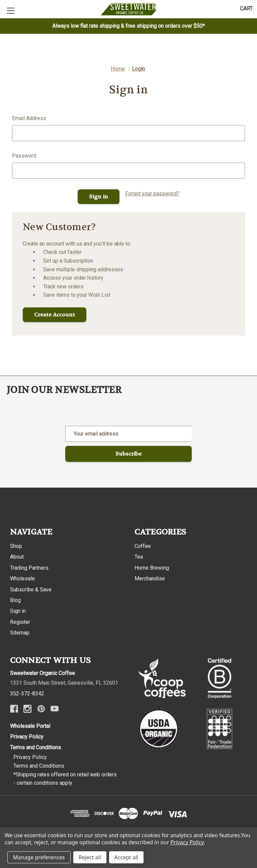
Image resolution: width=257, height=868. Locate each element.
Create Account (55, 315)
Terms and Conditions (35, 747)
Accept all (126, 857)
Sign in (18, 611)
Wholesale (22, 578)
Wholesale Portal (30, 726)
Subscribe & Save (31, 590)
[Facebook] (14, 709)
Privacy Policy (27, 737)
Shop (16, 546)
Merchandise (150, 578)
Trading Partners (29, 568)
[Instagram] (27, 709)
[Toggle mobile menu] (11, 11)
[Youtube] (55, 709)
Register (20, 622)
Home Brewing (152, 568)
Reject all (90, 857)
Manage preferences (39, 857)
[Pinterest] (41, 709)
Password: (25, 156)
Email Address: (30, 118)
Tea (139, 557)
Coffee (143, 546)
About (17, 557)
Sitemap (20, 633)
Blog (15, 600)
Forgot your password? (152, 194)
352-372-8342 (27, 694)
